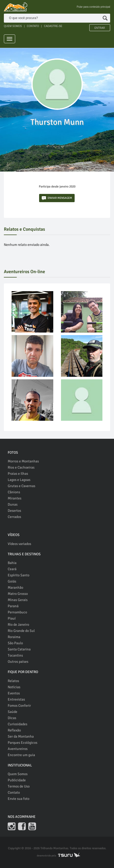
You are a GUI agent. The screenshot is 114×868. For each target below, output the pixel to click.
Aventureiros (18, 749)
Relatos (13, 681)
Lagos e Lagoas (19, 480)
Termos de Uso (19, 786)
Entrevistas (16, 699)
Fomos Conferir (19, 706)
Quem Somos (18, 774)
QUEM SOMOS (13, 26)
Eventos (14, 693)
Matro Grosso (18, 594)
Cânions (14, 492)
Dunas (13, 504)
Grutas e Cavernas (21, 486)
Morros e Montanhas (23, 461)
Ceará (12, 569)
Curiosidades (17, 724)
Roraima (14, 637)
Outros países (18, 662)
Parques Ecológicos (23, 743)
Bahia (12, 563)
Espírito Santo (19, 575)
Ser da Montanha (21, 736)
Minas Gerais (18, 600)
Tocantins (15, 655)
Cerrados (14, 517)
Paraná (13, 606)
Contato (14, 793)
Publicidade (17, 780)
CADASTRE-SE (53, 26)
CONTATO (33, 26)
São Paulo (15, 643)
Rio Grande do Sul (21, 631)
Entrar (100, 28)
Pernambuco (17, 612)
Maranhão (15, 588)
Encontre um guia (21, 755)
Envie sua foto (19, 799)
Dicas (12, 718)
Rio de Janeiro (18, 625)
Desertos (14, 511)
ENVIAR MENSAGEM (57, 198)
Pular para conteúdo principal (93, 7)
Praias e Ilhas (18, 474)
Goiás (12, 581)
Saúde (12, 712)
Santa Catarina (19, 649)
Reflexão (14, 730)
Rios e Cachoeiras (21, 467)
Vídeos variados (19, 544)
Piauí (12, 618)
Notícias (14, 687)
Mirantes (15, 498)
